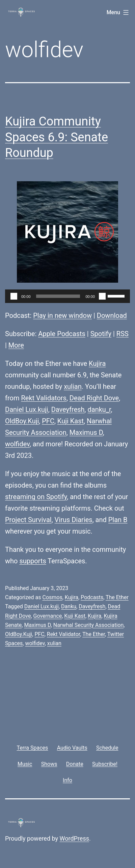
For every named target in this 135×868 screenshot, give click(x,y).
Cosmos (52, 597)
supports (33, 561)
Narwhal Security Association (88, 625)
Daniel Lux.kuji (27, 409)
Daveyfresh (68, 409)
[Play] (14, 296)
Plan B (118, 520)
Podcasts (92, 597)
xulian (73, 386)
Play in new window (62, 315)
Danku (69, 606)
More (16, 345)
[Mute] (102, 296)
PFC (48, 421)
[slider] (58, 296)
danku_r (99, 409)
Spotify (101, 334)
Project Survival (28, 520)
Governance (48, 616)
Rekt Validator (63, 634)
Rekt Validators (44, 398)
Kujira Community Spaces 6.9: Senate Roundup (57, 137)
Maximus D (86, 432)
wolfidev (17, 444)
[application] (67, 296)
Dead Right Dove (94, 398)
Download (112, 315)
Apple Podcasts (62, 334)
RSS (123, 334)
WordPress (74, 838)
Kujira (97, 363)
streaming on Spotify (36, 497)
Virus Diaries (74, 520)
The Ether (117, 597)
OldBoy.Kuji (22, 421)
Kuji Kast (71, 421)
